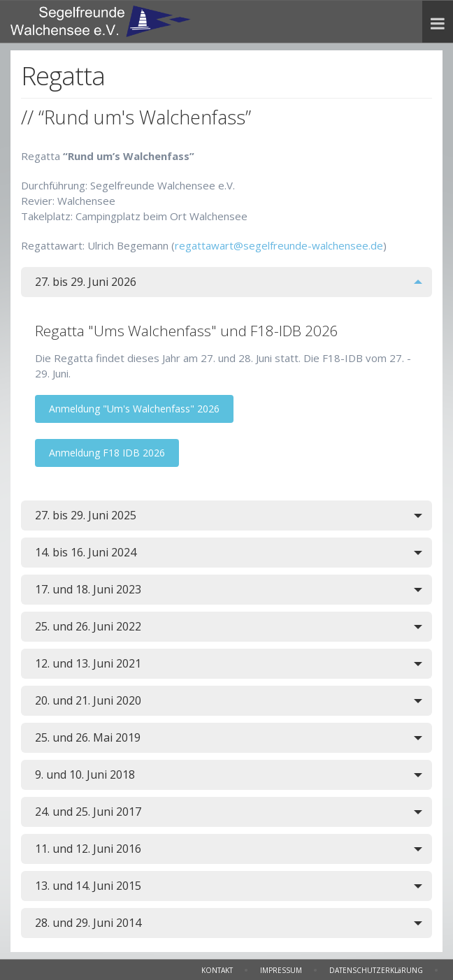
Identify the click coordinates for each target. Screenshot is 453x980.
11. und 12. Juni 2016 (88, 849)
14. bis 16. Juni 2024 (86, 552)
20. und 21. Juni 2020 (88, 700)
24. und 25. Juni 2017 (88, 812)
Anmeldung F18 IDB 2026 (107, 453)
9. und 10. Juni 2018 (85, 774)
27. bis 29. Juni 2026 (86, 282)
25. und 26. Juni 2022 (88, 626)
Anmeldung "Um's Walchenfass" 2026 (134, 409)
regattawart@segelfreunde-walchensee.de (279, 245)
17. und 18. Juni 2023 (88, 589)
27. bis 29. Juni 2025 (86, 515)
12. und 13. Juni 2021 (88, 663)
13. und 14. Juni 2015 (88, 886)
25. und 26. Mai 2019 (88, 737)
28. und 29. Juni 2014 (88, 923)
